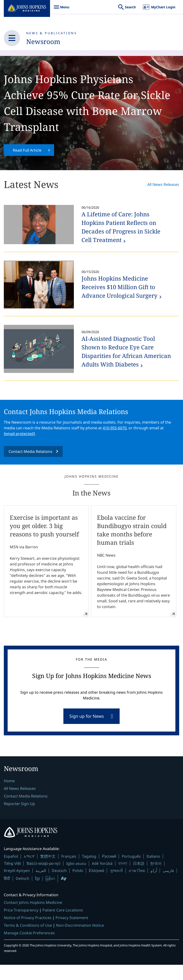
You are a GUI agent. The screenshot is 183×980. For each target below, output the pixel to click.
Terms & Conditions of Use (28, 941)
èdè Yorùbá (102, 879)
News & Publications (52, 33)
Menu (61, 9)
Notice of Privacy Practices (28, 933)
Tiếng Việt (12, 879)
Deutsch (59, 886)
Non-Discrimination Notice (80, 941)
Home (9, 796)
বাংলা (123, 879)
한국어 (156, 879)
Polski (78, 886)
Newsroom (46, 42)
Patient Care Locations (63, 926)
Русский (109, 872)
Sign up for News (87, 731)
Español (11, 872)
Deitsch (23, 894)
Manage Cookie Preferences (29, 948)
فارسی (168, 886)
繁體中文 (48, 872)
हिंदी (7, 894)
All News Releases (163, 200)
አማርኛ (29, 872)
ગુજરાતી (116, 886)
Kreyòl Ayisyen (17, 886)
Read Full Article (27, 165)
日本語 (139, 879)
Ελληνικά (97, 886)
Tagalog (89, 872)
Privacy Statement (72, 933)
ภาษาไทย (137, 886)
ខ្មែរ (37, 894)
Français (69, 872)
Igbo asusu (76, 879)
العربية (41, 886)
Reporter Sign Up (19, 819)
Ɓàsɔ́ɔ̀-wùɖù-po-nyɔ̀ (43, 879)
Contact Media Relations (30, 467)
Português (131, 872)
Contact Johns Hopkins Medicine (33, 918)
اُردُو (154, 886)
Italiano (153, 872)
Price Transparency (21, 926)
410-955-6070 (115, 443)
